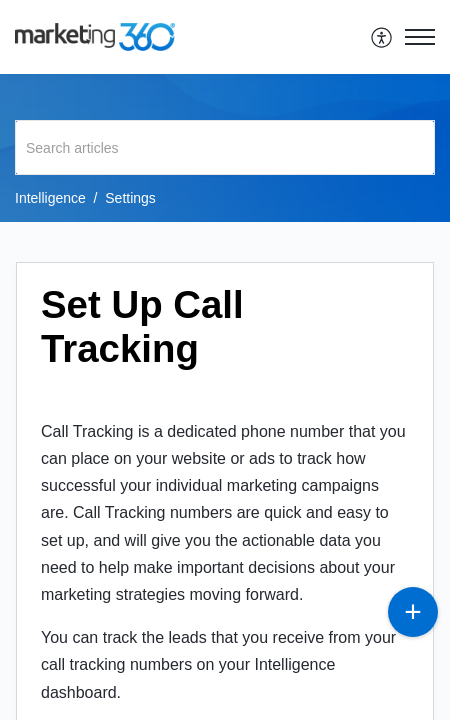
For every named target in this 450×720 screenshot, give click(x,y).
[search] (225, 147)
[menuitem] (382, 37)
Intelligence (50, 198)
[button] (382, 37)
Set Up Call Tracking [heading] (142, 326)
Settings (130, 198)
